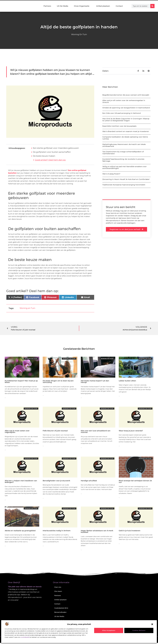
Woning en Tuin (79, 34)
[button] (152, 624)
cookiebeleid (25, 637)
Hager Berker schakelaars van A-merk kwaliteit (97, 531)
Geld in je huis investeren (130, 531)
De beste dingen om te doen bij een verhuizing (58, 382)
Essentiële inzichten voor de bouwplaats (119, 126)
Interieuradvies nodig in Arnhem (57, 531)
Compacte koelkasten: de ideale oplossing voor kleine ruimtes (125, 138)
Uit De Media (63, 6)
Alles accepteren (109, 630)
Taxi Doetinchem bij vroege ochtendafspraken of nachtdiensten (123, 153)
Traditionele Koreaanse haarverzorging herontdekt (124, 185)
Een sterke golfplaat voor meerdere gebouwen (56, 148)
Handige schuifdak (89, 481)
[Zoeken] (152, 6)
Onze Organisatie (82, 6)
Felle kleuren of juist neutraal (55, 431)
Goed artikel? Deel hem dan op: (50, 160)
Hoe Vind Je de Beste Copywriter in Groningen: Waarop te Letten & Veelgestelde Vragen (126, 120)
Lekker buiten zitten (127, 381)
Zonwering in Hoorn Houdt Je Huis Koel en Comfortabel (126, 179)
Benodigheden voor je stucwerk (56, 481)
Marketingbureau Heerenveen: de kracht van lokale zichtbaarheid (124, 145)
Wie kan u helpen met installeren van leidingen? (21, 481)
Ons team (58, 591)
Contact (119, 6)
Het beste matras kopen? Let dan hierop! (95, 382)
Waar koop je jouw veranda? (131, 431)
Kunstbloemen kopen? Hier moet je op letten (21, 382)
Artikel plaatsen (103, 6)
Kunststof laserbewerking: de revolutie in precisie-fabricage (124, 160)
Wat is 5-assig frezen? (111, 174)
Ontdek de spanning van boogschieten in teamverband (126, 108)
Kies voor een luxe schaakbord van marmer (96, 432)
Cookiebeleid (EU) (61, 608)
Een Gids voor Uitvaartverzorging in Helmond (122, 113)
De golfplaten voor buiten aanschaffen (52, 152)
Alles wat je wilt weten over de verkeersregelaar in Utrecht (124, 101)
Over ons (58, 587)
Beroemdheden (60, 612)
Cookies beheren (139, 630)
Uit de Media (59, 616)
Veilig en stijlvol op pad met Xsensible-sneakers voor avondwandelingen (125, 167)
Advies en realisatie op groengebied (20, 531)
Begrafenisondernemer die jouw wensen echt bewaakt (126, 95)
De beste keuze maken (44, 156)
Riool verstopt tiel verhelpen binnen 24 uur (135, 481)
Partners (47, 6)
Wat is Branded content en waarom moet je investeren (126, 131)
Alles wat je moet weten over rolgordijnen (17, 432)
